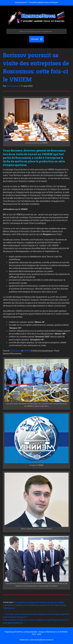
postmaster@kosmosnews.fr (42, 640)
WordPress (19, 632)
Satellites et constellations (27, 605)
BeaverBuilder (32, 632)
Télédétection (9, 608)
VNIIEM (27, 351)
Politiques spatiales (47, 602)
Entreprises (32, 602)
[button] (36, 39)
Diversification (20, 602)
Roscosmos (16, 351)
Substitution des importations (52, 605)
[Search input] (36, 32)
